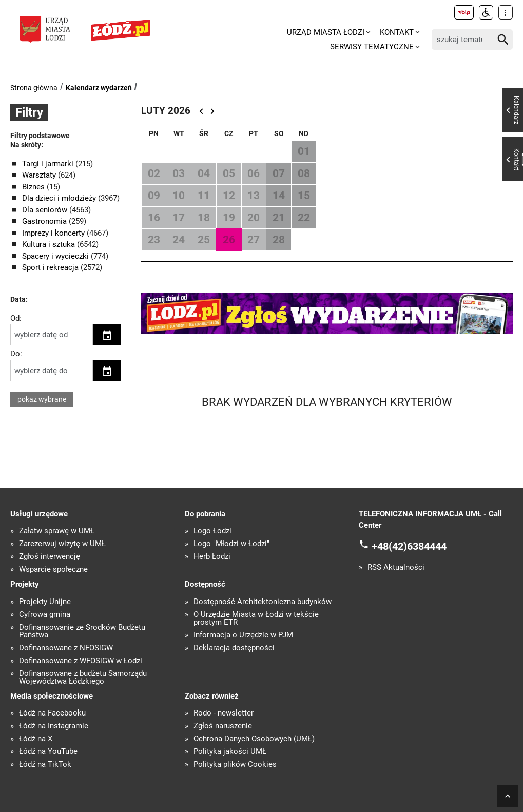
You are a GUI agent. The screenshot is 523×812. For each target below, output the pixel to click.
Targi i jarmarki (49, 164)
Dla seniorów (46, 210)
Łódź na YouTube (48, 752)
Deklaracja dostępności (234, 648)
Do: (16, 354)
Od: (16, 318)
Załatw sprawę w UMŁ (57, 531)
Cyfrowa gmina (45, 615)
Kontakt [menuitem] (397, 32)
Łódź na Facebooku (52, 713)
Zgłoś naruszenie (223, 726)
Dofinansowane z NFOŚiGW (66, 648)
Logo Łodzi (212, 531)
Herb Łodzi (212, 557)
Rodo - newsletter (224, 713)
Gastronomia (45, 221)
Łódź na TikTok (45, 765)
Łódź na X (36, 739)
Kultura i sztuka (50, 244)
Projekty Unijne (45, 602)
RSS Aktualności (396, 567)
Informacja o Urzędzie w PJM (243, 635)
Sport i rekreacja (51, 267)
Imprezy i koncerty (54, 233)
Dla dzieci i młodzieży (60, 198)
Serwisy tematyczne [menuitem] (372, 47)
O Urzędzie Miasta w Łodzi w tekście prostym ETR (256, 618)
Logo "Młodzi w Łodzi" (231, 544)
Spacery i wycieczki (56, 256)
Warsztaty (40, 175)
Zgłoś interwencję (50, 557)
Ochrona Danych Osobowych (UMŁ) (254, 739)
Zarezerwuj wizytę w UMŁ (62, 544)
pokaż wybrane (42, 399)
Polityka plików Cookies (235, 765)
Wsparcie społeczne (53, 569)
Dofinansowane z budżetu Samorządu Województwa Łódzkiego (83, 678)
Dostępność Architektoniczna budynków (263, 602)
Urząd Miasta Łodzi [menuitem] (326, 32)
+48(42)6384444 (409, 546)
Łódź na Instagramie (54, 726)
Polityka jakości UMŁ (230, 752)
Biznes (34, 187)
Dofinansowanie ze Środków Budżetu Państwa (82, 631)
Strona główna (34, 88)
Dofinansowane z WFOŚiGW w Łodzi (81, 661)
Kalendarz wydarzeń (99, 88)
